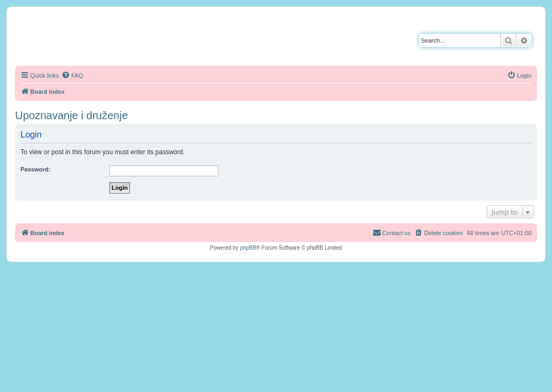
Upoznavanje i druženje (71, 115)
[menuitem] (72, 75)
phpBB (248, 248)
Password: (36, 169)
